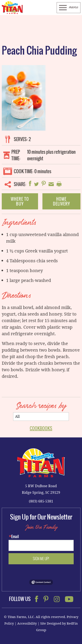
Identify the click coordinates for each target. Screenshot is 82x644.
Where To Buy (20, 201)
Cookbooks (41, 428)
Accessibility (27, 623)
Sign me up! (41, 559)
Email (15, 537)
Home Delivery (61, 201)
